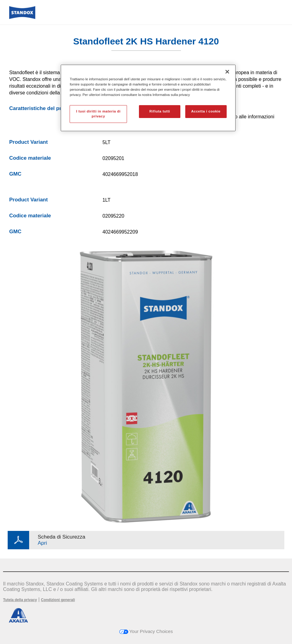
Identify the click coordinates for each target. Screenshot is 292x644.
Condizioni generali (58, 600)
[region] (148, 98)
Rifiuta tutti (160, 111)
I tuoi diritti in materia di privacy (98, 114)
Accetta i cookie (206, 111)
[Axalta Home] (22, 17)
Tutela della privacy (20, 600)
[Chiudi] (227, 72)
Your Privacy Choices (146, 631)
